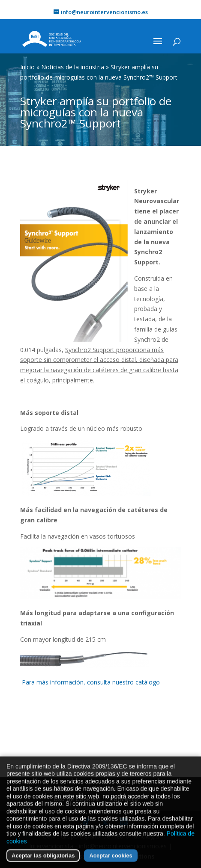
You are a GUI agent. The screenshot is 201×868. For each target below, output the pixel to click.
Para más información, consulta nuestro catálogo (91, 682)
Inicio (27, 67)
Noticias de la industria (73, 67)
